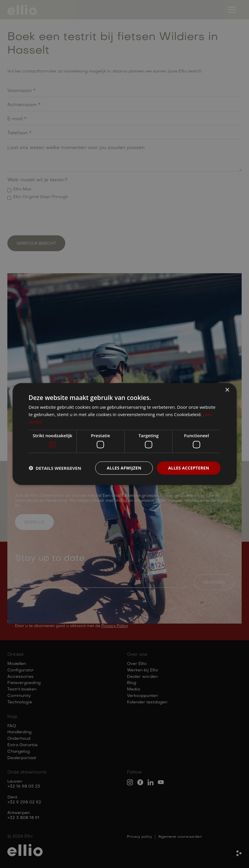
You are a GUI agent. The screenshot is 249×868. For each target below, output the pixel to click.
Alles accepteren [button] (189, 468)
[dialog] (124, 434)
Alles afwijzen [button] (124, 468)
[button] (55, 468)
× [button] (227, 390)
